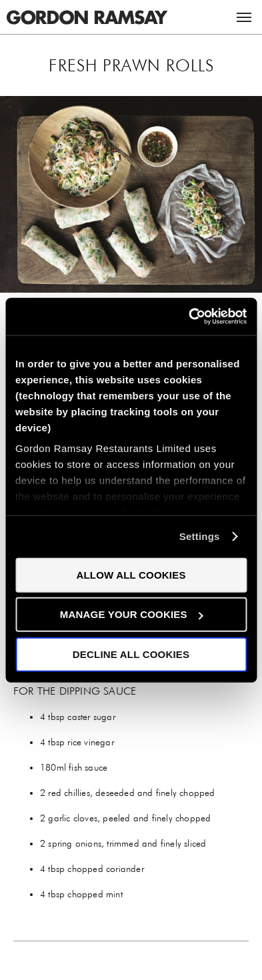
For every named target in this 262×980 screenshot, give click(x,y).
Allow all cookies (131, 574)
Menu (244, 17)
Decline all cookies (131, 654)
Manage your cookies (132, 614)
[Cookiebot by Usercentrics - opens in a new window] (189, 317)
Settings (200, 536)
